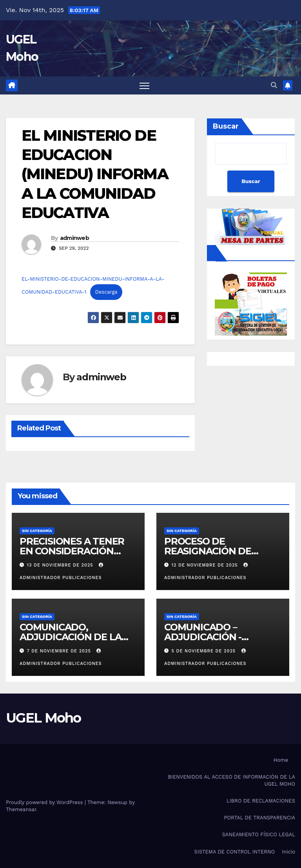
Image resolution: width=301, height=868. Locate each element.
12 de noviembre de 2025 (206, 565)
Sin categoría (37, 531)
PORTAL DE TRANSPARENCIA (259, 818)
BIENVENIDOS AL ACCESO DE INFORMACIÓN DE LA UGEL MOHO (232, 780)
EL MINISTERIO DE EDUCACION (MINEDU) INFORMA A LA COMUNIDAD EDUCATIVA (95, 174)
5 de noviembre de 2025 (205, 651)
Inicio (288, 852)
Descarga (106, 292)
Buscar (226, 126)
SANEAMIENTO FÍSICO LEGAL (259, 834)
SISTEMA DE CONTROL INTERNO (235, 852)
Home (281, 760)
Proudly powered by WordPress (45, 802)
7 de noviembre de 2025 (60, 651)
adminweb (74, 238)
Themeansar (21, 809)
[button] (274, 85)
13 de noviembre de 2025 (61, 565)
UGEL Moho (44, 718)
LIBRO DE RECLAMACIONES (261, 801)
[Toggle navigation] (144, 86)
